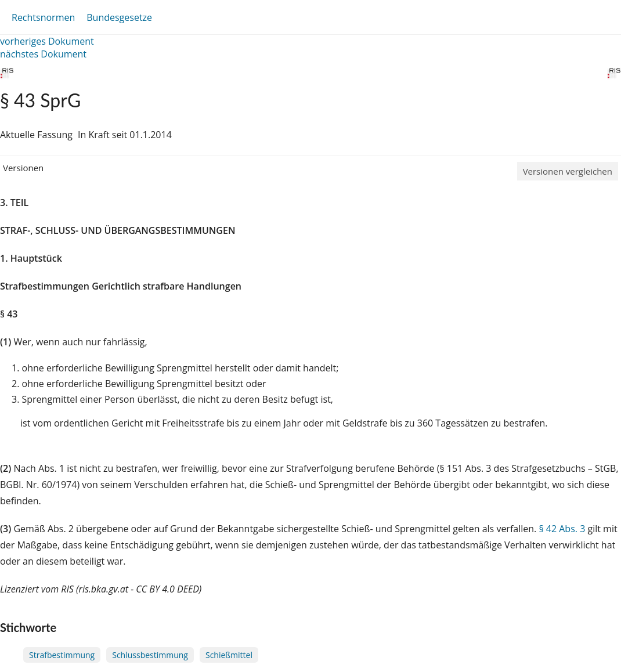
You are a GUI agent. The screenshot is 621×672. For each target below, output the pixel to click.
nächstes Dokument (43, 54)
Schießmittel (229, 655)
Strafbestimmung (62, 655)
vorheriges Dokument (47, 41)
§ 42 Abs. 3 (562, 529)
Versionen (23, 168)
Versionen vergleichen (568, 171)
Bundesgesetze (119, 17)
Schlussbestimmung (150, 655)
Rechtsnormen (43, 17)
